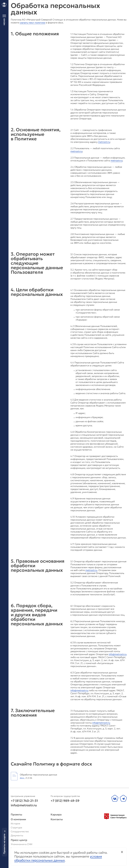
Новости (15, 848)
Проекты (16, 815)
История (15, 823)
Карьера (57, 815)
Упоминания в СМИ (22, 844)
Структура (16, 827)
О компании (18, 819)
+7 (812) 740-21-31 (24, 801)
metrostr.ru (104, 142)
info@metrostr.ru (118, 654)
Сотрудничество (20, 831)
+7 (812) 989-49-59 (65, 801)
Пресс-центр (19, 840)
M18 (31, 860)
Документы (17, 835)
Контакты (57, 819)
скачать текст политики (33, 23)
